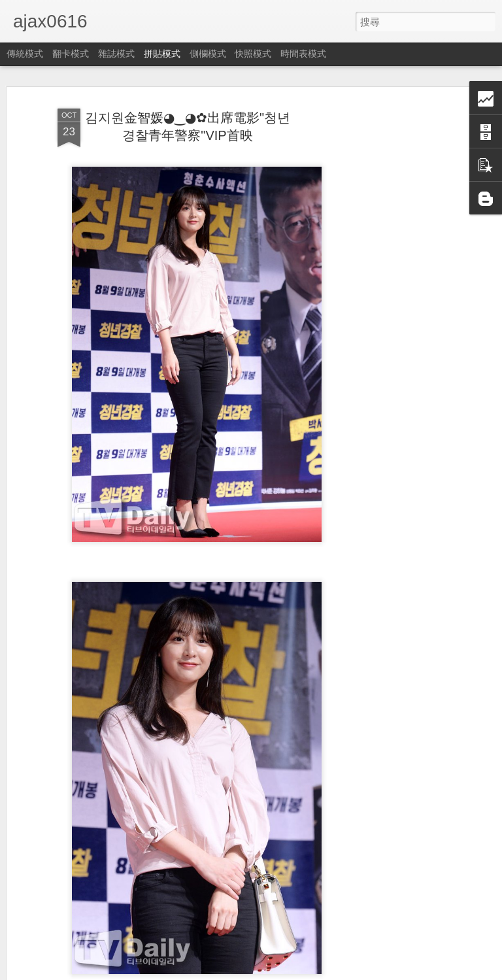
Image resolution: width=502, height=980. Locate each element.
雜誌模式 (116, 54)
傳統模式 (25, 54)
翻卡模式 (71, 54)
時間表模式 (303, 54)
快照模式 (253, 54)
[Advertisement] (390, 308)
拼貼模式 (162, 54)
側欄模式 (208, 54)
